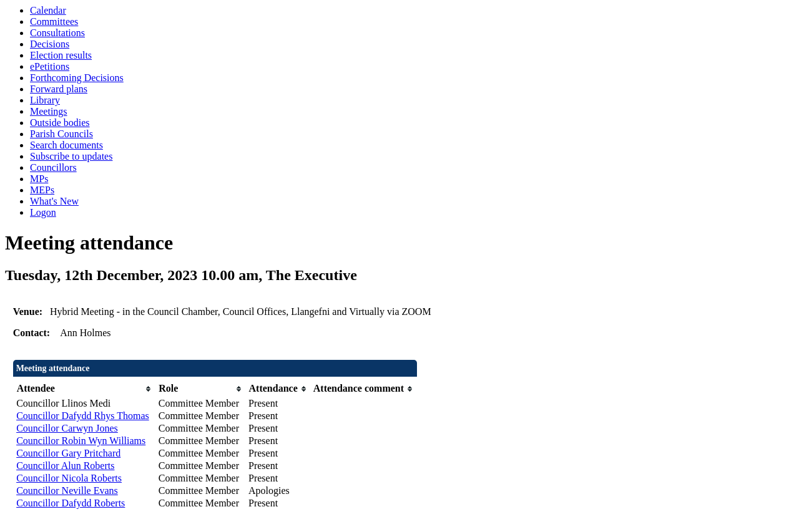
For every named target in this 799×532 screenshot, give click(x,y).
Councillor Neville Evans (67, 491)
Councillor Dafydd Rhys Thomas (83, 416)
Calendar (48, 10)
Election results (61, 55)
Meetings (49, 111)
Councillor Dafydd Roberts (71, 503)
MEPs (42, 190)
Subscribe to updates (71, 156)
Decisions (50, 44)
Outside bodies (60, 123)
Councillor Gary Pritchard (68, 453)
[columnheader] (84, 389)
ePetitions (50, 66)
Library (45, 100)
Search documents (66, 145)
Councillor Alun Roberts (65, 466)
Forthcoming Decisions (77, 78)
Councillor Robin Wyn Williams (81, 441)
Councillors (53, 167)
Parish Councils (61, 134)
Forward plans (59, 89)
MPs (39, 179)
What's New (54, 201)
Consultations (57, 33)
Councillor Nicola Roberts (69, 478)
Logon (43, 212)
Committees (54, 22)
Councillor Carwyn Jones (67, 428)
